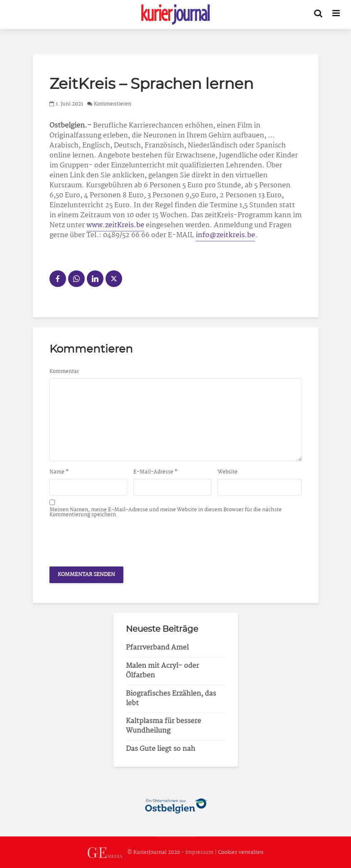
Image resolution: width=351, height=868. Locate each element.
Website (228, 472)
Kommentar (64, 372)
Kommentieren (113, 104)
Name (59, 472)
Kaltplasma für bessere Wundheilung (163, 726)
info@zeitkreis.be (225, 235)
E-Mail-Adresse (156, 472)
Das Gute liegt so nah (161, 749)
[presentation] (113, 540)
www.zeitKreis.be (115, 225)
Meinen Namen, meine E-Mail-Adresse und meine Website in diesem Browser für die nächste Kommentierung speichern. (166, 512)
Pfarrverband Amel (157, 648)
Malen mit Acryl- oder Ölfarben (162, 671)
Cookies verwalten (241, 852)
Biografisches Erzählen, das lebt (171, 699)
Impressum (199, 852)
